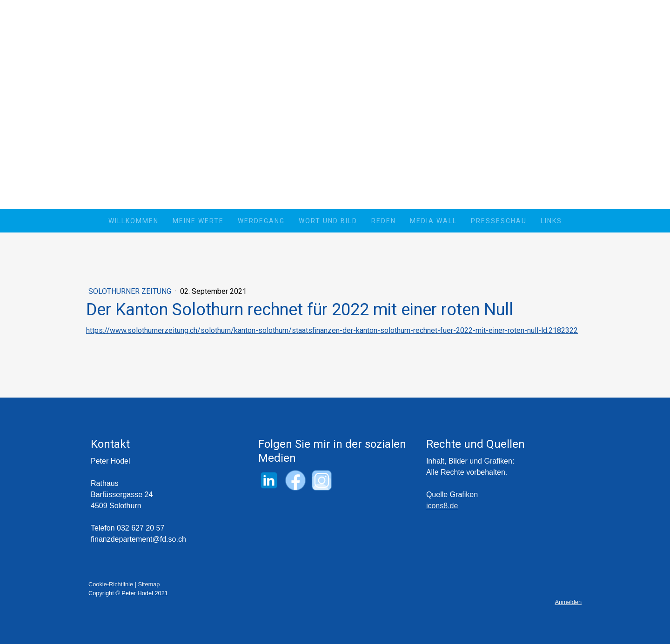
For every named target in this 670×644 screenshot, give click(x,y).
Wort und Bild (328, 221)
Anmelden (568, 602)
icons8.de (442, 506)
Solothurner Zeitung (131, 291)
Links (551, 221)
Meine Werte (198, 221)
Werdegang (261, 221)
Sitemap (149, 584)
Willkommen (134, 221)
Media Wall (433, 221)
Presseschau (499, 221)
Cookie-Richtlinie (111, 584)
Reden (384, 221)
